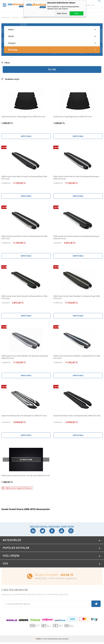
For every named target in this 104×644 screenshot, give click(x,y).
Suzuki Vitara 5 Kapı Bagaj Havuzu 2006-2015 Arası (73, 117)
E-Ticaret (44, 641)
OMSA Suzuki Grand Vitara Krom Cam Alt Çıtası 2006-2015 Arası (26, 476)
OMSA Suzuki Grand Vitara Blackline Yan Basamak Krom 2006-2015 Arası (77, 357)
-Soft (38, 641)
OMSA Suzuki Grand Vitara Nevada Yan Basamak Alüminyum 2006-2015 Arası (76, 237)
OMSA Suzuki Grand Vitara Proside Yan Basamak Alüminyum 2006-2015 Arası (76, 178)
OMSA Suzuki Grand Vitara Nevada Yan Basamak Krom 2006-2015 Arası (25, 297)
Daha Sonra (62, 13)
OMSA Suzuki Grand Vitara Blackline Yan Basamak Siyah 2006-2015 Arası (77, 297)
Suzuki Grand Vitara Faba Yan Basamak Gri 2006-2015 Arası (24, 416)
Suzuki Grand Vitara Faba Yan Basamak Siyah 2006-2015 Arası (77, 416)
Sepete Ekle (26, 136)
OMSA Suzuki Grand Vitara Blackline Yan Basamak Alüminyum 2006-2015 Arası (25, 357)
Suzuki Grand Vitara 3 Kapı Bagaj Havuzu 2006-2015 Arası (23, 117)
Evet (77, 13)
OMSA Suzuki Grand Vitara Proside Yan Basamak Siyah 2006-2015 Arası (24, 178)
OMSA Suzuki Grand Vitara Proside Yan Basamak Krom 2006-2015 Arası (25, 237)
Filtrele (52, 50)
